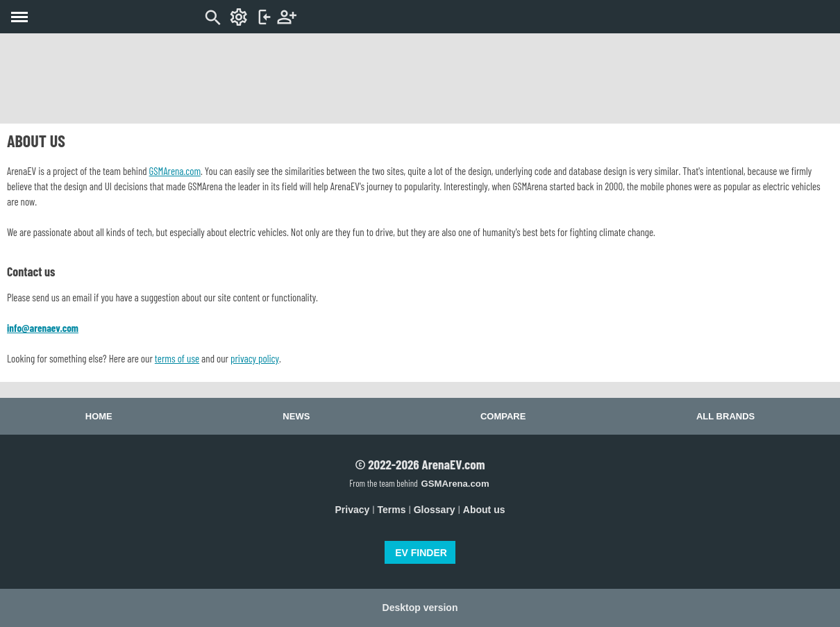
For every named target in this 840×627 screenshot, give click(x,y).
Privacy (353, 510)
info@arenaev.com (43, 328)
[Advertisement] (420, 78)
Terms (392, 510)
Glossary (435, 510)
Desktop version (420, 608)
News (296, 416)
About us (484, 510)
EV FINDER (421, 553)
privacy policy (255, 358)
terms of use (177, 358)
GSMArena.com (175, 171)
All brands (725, 416)
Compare (503, 416)
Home (99, 416)
